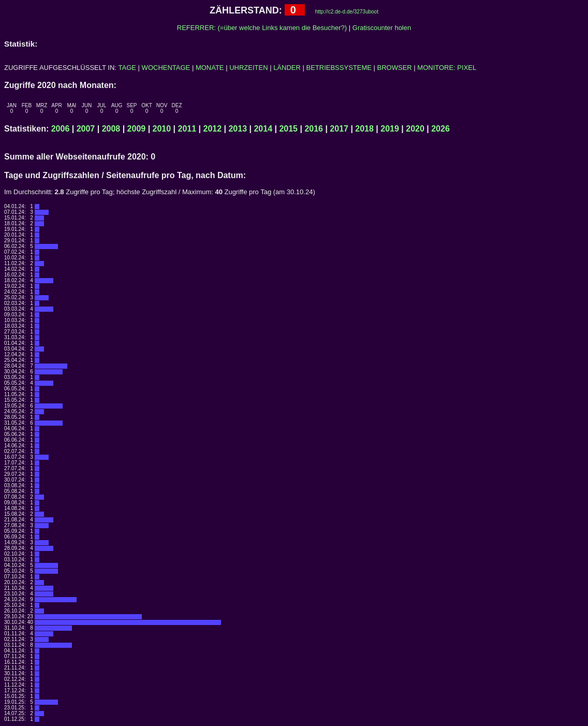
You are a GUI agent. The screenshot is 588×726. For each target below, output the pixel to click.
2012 (213, 129)
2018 (364, 129)
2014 (263, 129)
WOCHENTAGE (166, 68)
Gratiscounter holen (382, 28)
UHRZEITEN (248, 68)
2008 (111, 129)
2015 (288, 129)
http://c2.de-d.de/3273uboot (347, 12)
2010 (162, 129)
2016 (314, 129)
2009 (137, 129)
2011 (187, 129)
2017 (339, 129)
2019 (390, 129)
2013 (238, 129)
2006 (61, 129)
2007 (86, 129)
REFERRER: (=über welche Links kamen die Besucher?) (262, 28)
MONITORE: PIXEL (447, 68)
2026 (440, 129)
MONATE (210, 68)
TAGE (127, 68)
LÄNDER (287, 68)
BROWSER (395, 68)
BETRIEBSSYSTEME (339, 68)
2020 (415, 129)
